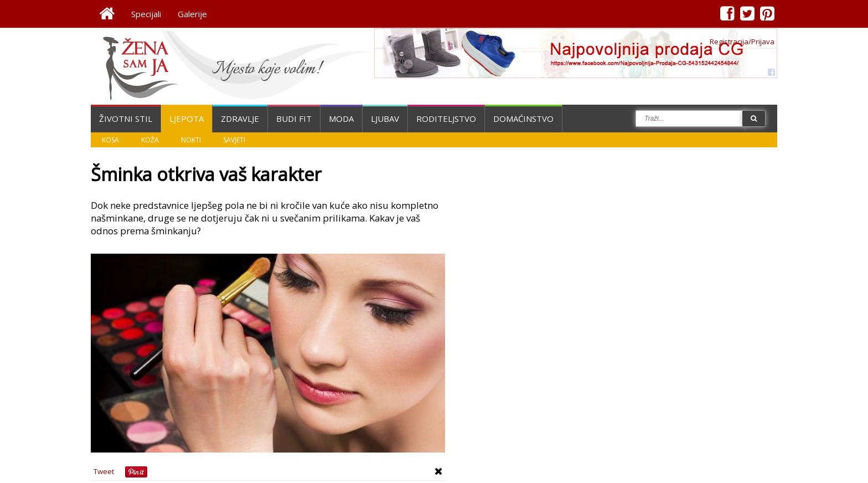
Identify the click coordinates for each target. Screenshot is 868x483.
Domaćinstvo (523, 119)
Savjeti (234, 140)
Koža (150, 140)
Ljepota (187, 119)
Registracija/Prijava (742, 42)
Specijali (146, 14)
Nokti (191, 140)
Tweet (104, 471)
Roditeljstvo (446, 119)
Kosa (110, 140)
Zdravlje (240, 119)
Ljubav (385, 119)
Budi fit (294, 119)
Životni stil (126, 119)
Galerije (192, 14)
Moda (341, 119)
